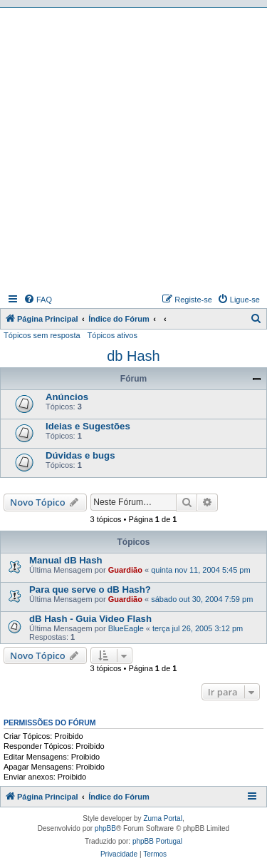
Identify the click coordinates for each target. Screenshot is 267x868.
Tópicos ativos (112, 335)
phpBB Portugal (157, 841)
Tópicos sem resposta (42, 335)
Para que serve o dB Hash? (90, 589)
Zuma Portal (162, 818)
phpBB (105, 828)
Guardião (125, 570)
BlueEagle (126, 628)
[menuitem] (38, 300)
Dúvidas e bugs (80, 455)
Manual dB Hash (66, 560)
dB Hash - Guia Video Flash (90, 619)
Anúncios (67, 397)
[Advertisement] (133, 149)
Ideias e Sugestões (88, 426)
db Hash (133, 356)
